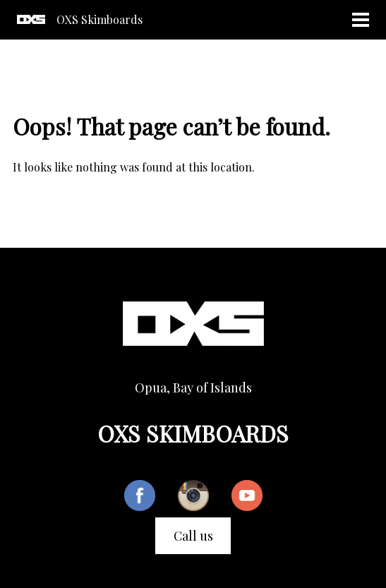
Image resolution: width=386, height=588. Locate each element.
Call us (193, 536)
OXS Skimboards (99, 19)
